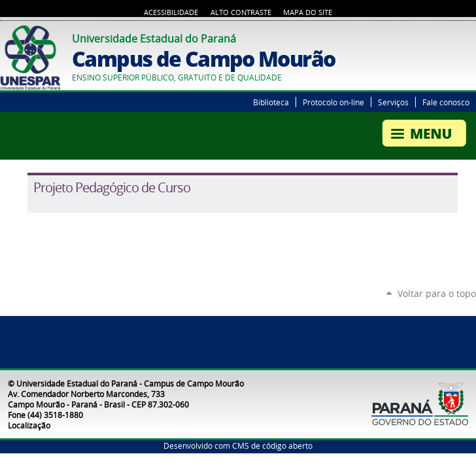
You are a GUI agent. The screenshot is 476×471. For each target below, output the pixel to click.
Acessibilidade (171, 12)
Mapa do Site (308, 12)
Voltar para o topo (437, 293)
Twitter (453, 37)
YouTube (469, 37)
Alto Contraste (241, 12)
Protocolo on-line (333, 102)
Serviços (393, 102)
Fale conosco (446, 102)
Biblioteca (271, 102)
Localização (29, 425)
